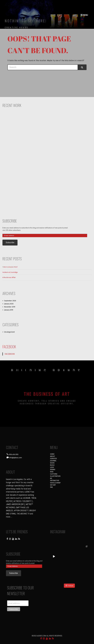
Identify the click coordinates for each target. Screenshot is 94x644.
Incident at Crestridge (10, 272)
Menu (84, 15)
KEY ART (53, 485)
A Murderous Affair (9, 277)
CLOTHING (54, 474)
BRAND (53, 469)
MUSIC (52, 465)
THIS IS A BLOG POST (10, 267)
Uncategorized (9, 332)
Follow (69, 586)
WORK (52, 463)
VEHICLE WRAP (55, 483)
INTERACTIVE (55, 481)
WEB (52, 472)
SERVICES (53, 458)
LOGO (52, 467)
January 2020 (9, 304)
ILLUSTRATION (55, 476)
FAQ (51, 487)
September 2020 (10, 301)
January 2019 (9, 310)
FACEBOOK (9, 347)
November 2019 (10, 307)
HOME (52, 454)
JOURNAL (53, 461)
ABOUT (53, 456)
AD (51, 478)
